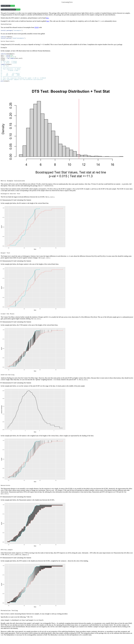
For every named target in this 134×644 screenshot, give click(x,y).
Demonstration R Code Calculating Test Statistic (17, 206)
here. (48, 18)
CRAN (36, 28)
